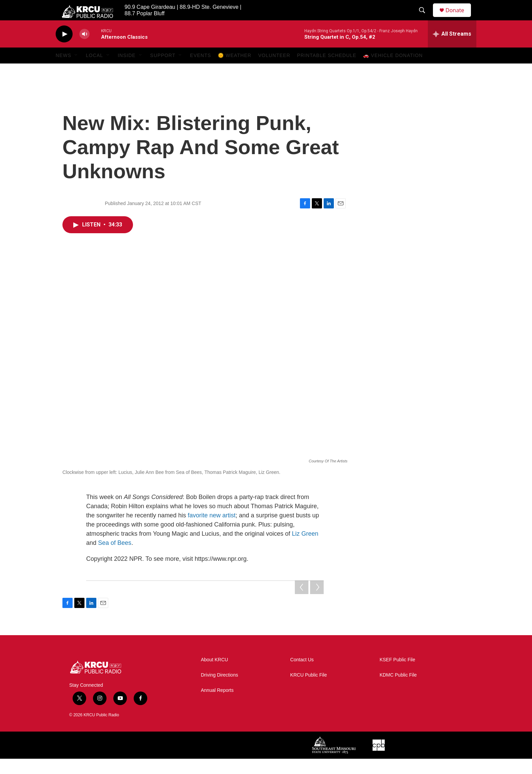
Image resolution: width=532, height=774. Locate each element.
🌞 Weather (235, 71)
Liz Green (305, 549)
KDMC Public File (398, 690)
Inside (127, 71)
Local (94, 71)
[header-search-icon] (425, 18)
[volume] (84, 49)
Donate (459, 18)
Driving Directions (220, 690)
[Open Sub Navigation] (76, 71)
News (63, 71)
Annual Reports (217, 706)
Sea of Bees (115, 558)
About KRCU (214, 675)
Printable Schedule (327, 71)
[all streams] (452, 49)
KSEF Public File (397, 675)
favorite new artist (212, 531)
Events (201, 71)
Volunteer (274, 71)
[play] (64, 49)
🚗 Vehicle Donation (393, 71)
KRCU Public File (308, 690)
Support (163, 71)
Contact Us (302, 675)
